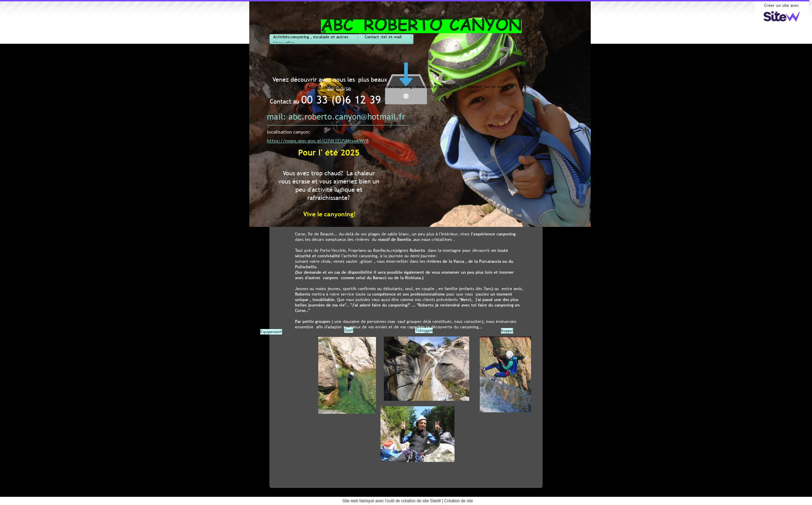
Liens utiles (532, 87)
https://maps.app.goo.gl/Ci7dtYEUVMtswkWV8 (318, 141)
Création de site (459, 501)
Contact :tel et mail (383, 37)
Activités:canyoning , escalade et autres (311, 37)
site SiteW (432, 501)
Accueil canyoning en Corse (300, 31)
